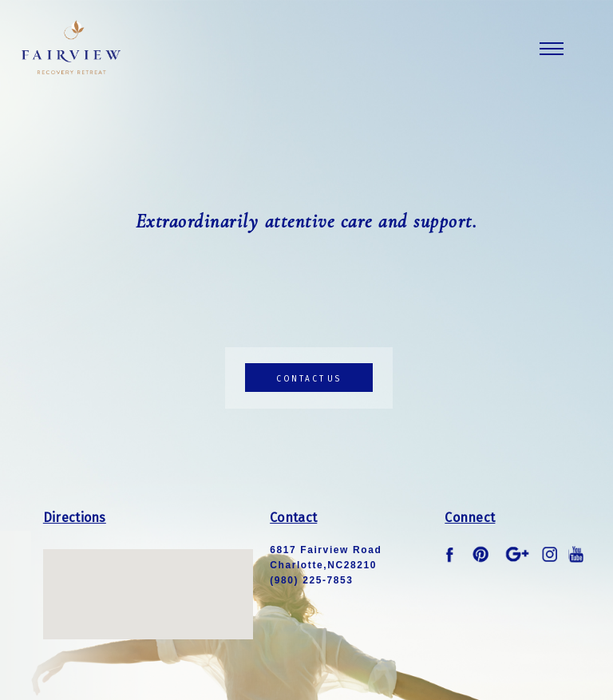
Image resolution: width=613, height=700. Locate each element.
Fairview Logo (71, 47)
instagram (550, 555)
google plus (517, 555)
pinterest (481, 555)
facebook (453, 555)
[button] (148, 580)
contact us (309, 379)
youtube (576, 555)
